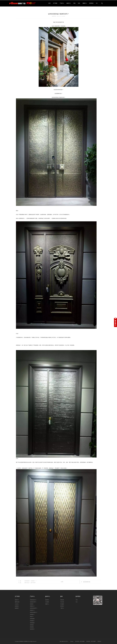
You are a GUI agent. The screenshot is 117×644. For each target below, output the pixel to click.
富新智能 (32, 627)
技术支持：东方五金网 (91, 641)
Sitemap (72, 641)
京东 (79, 3)
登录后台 (99, 641)
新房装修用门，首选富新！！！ (31, 581)
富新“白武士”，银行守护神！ (30, 583)
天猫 (74, 3)
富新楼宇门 (32, 614)
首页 (49, 3)
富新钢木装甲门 (33, 602)
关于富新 (55, 3)
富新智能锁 (32, 619)
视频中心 (85, 3)
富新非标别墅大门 (34, 612)
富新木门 (32, 617)
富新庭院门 (32, 621)
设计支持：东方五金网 (80, 641)
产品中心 (62, 3)
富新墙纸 (32, 625)
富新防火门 (32, 606)
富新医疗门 (32, 610)
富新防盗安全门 (33, 600)
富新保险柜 (32, 623)
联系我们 (91, 3)
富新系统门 (32, 629)
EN (97, 3)
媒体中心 (69, 3)
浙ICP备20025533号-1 (64, 641)
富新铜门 (32, 604)
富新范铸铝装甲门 (34, 608)
